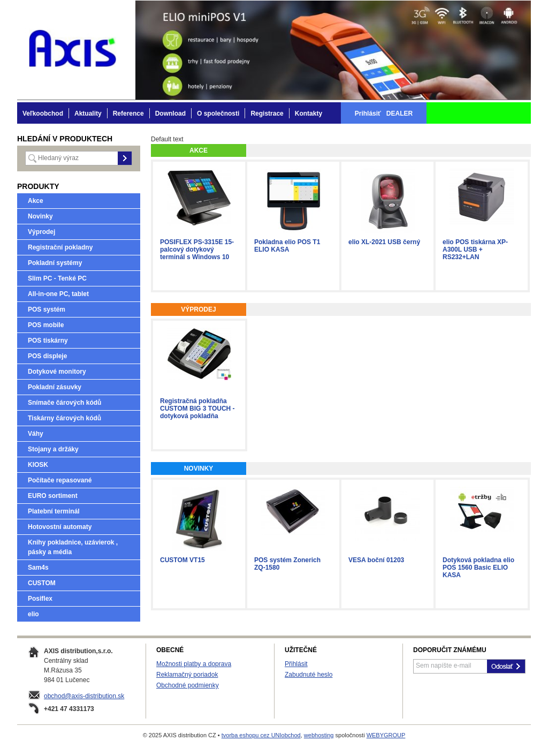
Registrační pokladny (60, 247)
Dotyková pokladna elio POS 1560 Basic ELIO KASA (478, 568)
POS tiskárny (48, 341)
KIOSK (38, 465)
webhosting (319, 735)
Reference (128, 114)
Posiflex (40, 599)
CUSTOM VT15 (182, 560)
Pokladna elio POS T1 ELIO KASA (287, 246)
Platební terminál (54, 511)
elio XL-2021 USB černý (384, 242)
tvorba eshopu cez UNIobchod (261, 735)
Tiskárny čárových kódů (64, 418)
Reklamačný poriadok (187, 675)
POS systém (47, 309)
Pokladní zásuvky (55, 387)
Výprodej (41, 232)
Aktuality (88, 114)
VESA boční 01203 (376, 560)
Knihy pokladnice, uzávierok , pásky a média (73, 547)
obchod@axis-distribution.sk (84, 696)
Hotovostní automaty (60, 527)
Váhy (36, 434)
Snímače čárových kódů (64, 403)
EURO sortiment (53, 496)
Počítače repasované (60, 480)
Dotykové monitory (57, 372)
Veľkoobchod (43, 114)
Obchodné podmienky (188, 685)
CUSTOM (42, 583)
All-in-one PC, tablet (58, 294)
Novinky (40, 216)
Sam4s (38, 568)
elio (33, 614)
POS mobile (46, 325)
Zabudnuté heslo (309, 675)
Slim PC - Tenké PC (57, 278)
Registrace (267, 114)
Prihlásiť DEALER (384, 114)
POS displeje (47, 356)
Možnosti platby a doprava (194, 664)
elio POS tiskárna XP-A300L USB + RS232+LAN (475, 250)
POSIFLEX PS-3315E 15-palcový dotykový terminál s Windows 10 (197, 250)
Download (170, 114)
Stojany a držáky (53, 449)
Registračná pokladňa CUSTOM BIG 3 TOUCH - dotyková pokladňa (197, 409)
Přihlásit (296, 664)
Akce (36, 201)
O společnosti (218, 114)
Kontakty (309, 114)
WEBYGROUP (386, 735)
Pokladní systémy (55, 263)
